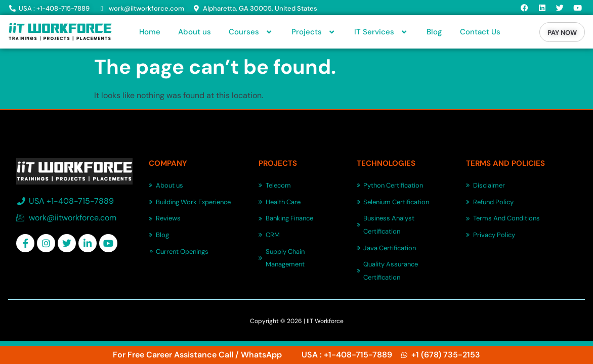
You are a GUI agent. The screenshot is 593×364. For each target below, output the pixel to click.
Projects (314, 32)
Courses (251, 32)
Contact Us (480, 32)
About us (195, 32)
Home (150, 32)
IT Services (382, 32)
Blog (434, 32)
